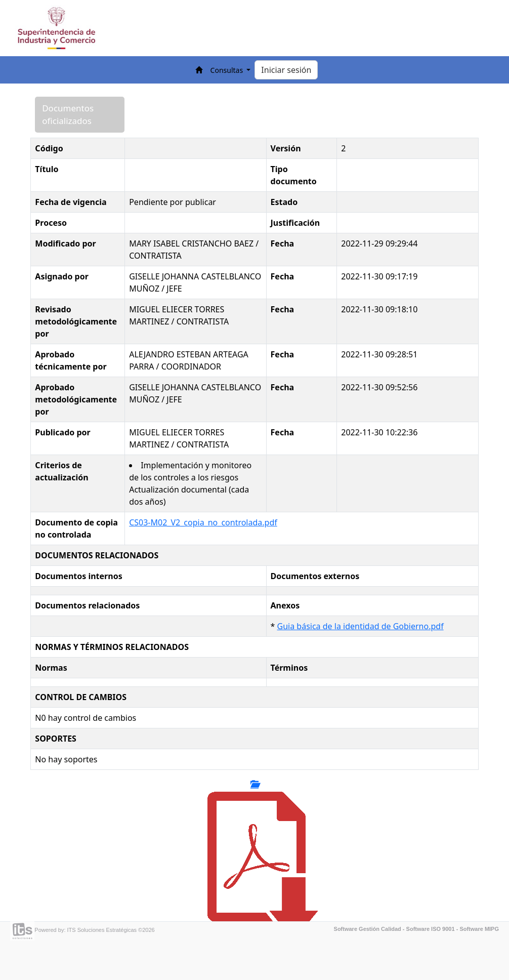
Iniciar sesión (286, 70)
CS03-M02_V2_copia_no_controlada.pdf (203, 522)
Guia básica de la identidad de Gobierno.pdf (360, 626)
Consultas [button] (228, 70)
